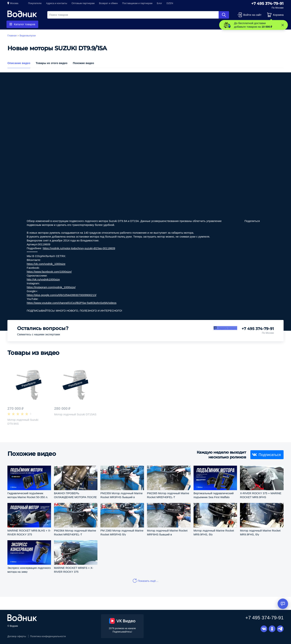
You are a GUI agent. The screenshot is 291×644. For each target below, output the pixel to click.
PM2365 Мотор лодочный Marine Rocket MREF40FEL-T (168, 495)
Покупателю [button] (35, 3)
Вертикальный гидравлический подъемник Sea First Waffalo (214, 495)
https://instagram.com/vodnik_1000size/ (51, 287)
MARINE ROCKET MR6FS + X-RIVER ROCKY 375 (74, 570)
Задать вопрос (228, 328)
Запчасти (88, 24)
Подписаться (270, 455)
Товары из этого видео (52, 63)
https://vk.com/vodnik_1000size (46, 264)
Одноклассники (272, 629)
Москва (14, 3)
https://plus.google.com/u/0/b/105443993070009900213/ (62, 295)
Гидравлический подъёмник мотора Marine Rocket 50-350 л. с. (28, 495)
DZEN (170, 3)
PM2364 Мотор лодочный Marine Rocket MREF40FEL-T (75, 532)
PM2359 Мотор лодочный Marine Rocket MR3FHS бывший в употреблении (121, 495)
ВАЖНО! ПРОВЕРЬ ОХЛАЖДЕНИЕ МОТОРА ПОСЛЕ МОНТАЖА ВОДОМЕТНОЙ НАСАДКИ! (75, 495)
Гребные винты (61, 24)
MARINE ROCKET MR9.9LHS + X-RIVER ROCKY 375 (29, 532)
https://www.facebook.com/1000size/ (49, 272)
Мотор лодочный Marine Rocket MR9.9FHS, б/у (214, 532)
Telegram (280, 629)
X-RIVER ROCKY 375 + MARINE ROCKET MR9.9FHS (261, 495)
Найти (224, 15)
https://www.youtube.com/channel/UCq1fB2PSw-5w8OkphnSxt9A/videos (72, 303)
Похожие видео (83, 63)
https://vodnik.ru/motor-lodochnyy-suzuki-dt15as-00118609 (79, 248)
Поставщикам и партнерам (137, 3)
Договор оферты (17, 636)
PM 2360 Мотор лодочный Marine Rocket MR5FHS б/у (122, 532)
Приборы (111, 24)
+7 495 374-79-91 (267, 4)
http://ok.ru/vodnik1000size (43, 279)
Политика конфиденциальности (48, 636)
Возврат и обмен (108, 3)
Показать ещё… (148, 581)
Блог (159, 3)
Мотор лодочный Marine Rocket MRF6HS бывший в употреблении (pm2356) (167, 532)
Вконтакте (264, 629)
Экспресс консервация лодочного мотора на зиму (29, 570)
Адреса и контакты (57, 3)
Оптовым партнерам (83, 3)
